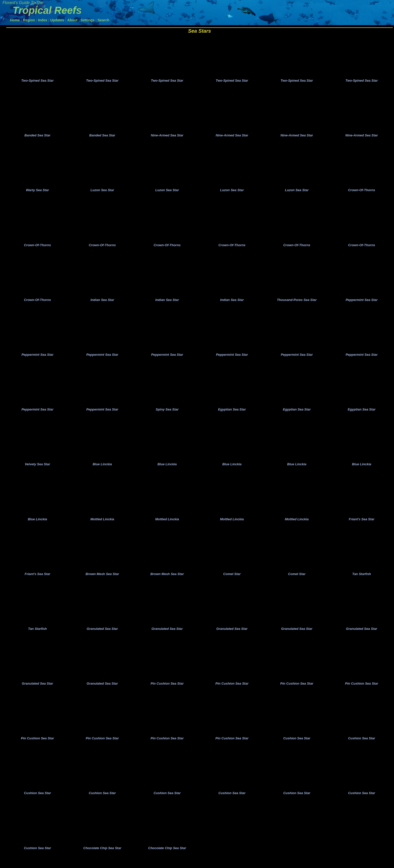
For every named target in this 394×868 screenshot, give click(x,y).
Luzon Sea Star (102, 192)
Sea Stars (199, 31)
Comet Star (232, 581)
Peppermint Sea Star (361, 303)
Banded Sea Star (37, 137)
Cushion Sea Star (297, 748)
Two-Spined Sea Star (38, 81)
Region (29, 20)
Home (15, 20)
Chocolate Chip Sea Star (102, 859)
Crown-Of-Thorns (362, 192)
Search (103, 20)
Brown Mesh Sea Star (102, 581)
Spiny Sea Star (167, 414)
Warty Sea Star (37, 192)
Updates (57, 20)
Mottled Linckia (102, 525)
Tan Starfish (362, 581)
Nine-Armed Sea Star (167, 137)
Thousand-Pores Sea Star (297, 303)
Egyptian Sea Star (232, 414)
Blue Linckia (102, 470)
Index (43, 20)
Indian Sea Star (102, 303)
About (72, 20)
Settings (88, 20)
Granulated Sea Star (102, 636)
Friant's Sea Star (362, 525)
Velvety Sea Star (38, 470)
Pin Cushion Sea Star (167, 692)
